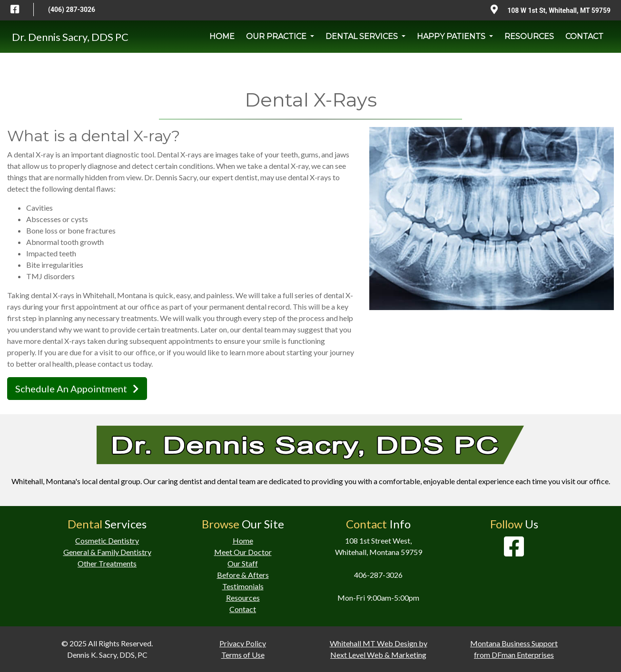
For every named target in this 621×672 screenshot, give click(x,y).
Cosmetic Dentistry (107, 541)
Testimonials (243, 586)
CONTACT (584, 36)
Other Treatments (107, 563)
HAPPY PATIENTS (452, 36)
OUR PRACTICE (277, 36)
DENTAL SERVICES (363, 36)
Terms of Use (243, 655)
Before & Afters (243, 575)
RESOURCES (529, 36)
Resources (243, 598)
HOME (222, 36)
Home (243, 541)
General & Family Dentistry (107, 552)
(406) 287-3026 (72, 10)
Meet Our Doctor (243, 552)
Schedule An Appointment (77, 389)
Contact (243, 609)
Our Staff (243, 563)
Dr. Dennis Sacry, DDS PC (70, 37)
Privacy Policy (243, 643)
